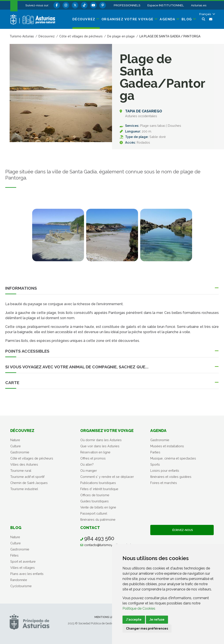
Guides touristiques (94, 501)
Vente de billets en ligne (98, 507)
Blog (16, 528)
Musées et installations (167, 446)
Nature (15, 440)
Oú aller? (87, 464)
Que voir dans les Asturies (100, 446)
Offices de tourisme (95, 495)
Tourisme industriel (24, 489)
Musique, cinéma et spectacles (173, 458)
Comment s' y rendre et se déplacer (107, 477)
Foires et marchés (164, 483)
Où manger (89, 471)
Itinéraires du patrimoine (98, 520)
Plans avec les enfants (27, 574)
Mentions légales (108, 617)
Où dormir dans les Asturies (101, 440)
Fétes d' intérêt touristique (99, 489)
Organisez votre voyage (107, 431)
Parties (155, 452)
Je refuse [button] (157, 620)
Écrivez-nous (182, 530)
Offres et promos (93, 458)
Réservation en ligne (95, 452)
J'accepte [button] (134, 620)
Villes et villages (23, 568)
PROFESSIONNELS (127, 5)
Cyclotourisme (21, 586)
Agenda (158, 431)
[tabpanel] (58, 238)
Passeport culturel (94, 513)
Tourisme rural (21, 471)
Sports (155, 464)
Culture (16, 446)
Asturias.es (199, 5)
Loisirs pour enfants (165, 471)
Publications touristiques (98, 483)
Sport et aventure (23, 561)
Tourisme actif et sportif (27, 477)
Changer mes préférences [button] (147, 628)
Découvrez (22, 431)
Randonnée (19, 580)
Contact (90, 528)
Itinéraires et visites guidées (171, 477)
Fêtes (14, 555)
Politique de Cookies (139, 608)
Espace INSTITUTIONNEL (166, 5)
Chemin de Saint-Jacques (29, 483)
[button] (207, 14)
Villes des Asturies (24, 464)
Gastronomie (20, 452)
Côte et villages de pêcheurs (32, 458)
